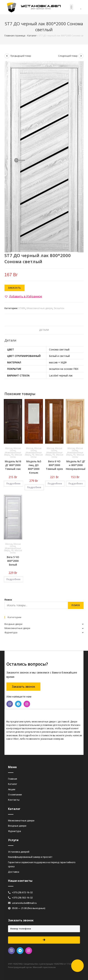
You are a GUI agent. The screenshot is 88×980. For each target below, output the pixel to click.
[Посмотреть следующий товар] (81, 56)
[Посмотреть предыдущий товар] (7, 56)
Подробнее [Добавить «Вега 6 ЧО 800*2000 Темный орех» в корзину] (55, 484)
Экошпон (59, 308)
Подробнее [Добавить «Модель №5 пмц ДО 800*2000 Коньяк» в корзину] (34, 487)
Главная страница (15, 35)
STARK (22, 308)
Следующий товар (68, 56)
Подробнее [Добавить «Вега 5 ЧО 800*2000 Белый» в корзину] (14, 579)
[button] (71, 7)
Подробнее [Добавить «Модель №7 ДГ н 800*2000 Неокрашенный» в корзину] (76, 484)
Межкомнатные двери (40, 308)
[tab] (44, 330)
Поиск (8, 600)
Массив (9, 448)
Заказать (15, 288)
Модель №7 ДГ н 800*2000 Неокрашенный (76, 465)
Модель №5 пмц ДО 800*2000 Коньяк (34, 467)
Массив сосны (15, 449)
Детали (44, 330)
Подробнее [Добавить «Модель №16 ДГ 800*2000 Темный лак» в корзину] (14, 484)
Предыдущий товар (21, 56)
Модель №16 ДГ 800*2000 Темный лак (13, 465)
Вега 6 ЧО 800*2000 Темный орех (54, 465)
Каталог (32, 35)
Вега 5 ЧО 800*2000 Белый (13, 561)
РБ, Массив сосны (16, 456)
